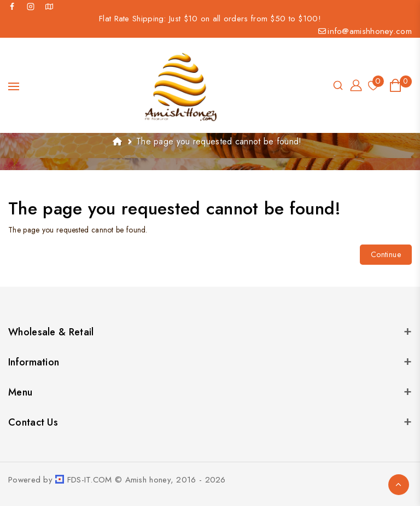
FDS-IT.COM (90, 480)
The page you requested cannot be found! (219, 141)
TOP (399, 485)
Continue (386, 254)
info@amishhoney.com (365, 31)
